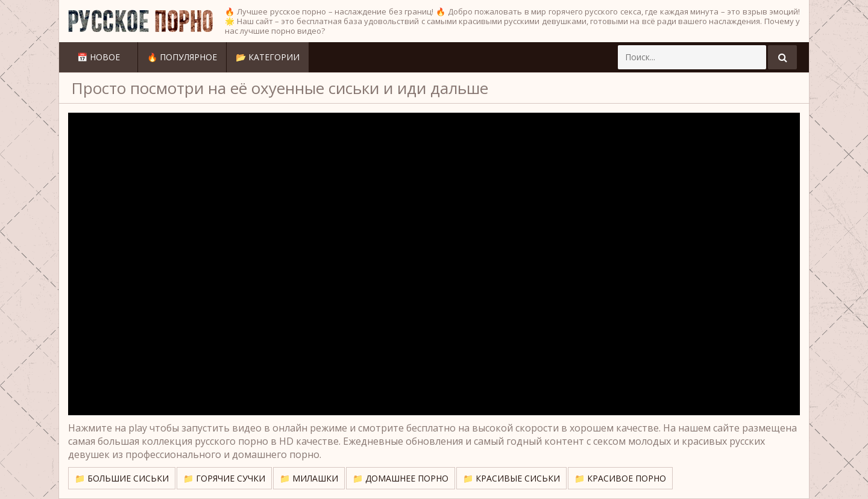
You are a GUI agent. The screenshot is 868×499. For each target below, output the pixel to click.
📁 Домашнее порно (401, 478)
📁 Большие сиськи (122, 478)
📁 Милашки (309, 478)
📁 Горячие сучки (224, 478)
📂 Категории (268, 57)
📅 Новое (99, 57)
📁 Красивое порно (620, 478)
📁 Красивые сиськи (511, 478)
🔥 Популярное (182, 57)
